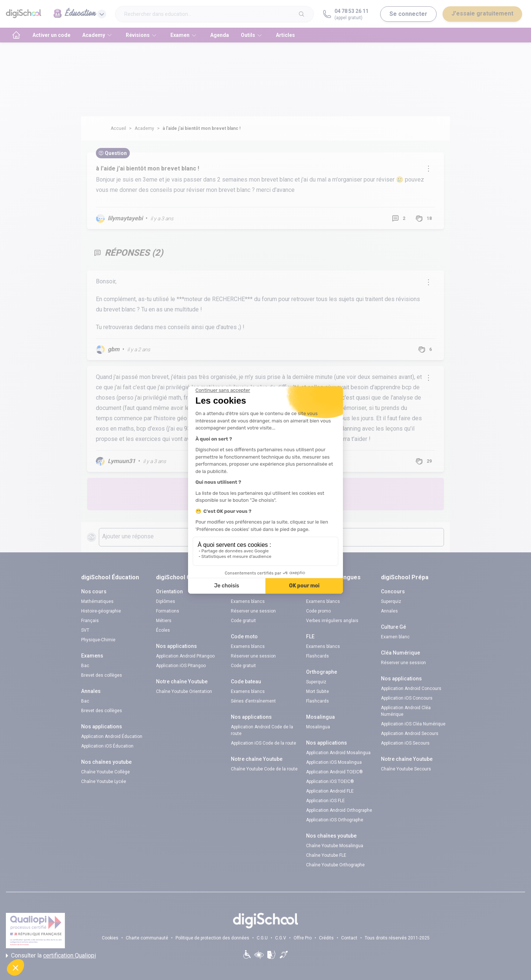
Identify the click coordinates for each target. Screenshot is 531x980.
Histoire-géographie (101, 611)
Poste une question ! (313, 494)
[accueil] (16, 35)
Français (90, 621)
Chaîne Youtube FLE (326, 855)
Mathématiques (97, 601)
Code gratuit (243, 621)
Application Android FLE (330, 791)
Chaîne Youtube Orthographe (335, 865)
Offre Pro (303, 938)
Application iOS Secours (405, 743)
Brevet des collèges (102, 675)
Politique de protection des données (212, 938)
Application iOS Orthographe (335, 820)
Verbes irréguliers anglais (332, 621)
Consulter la (51, 956)
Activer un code (51, 35)
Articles (285, 35)
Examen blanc (395, 637)
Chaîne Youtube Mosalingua (335, 846)
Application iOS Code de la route (263, 743)
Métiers (164, 621)
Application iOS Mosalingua (334, 762)
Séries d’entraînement (253, 701)
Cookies (110, 938)
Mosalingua (318, 727)
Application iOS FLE (325, 801)
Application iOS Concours (407, 698)
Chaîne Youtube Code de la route (264, 769)
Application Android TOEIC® (334, 772)
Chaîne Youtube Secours (406, 769)
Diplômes (166, 601)
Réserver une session (253, 611)
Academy (144, 128)
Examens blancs (248, 601)
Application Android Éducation (112, 736)
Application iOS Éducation (107, 746)
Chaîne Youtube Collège (105, 772)
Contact (349, 938)
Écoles (163, 630)
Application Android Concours (411, 689)
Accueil (118, 128)
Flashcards (317, 656)
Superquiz (316, 682)
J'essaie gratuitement (482, 13)
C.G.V (281, 938)
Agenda (220, 35)
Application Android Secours (410, 734)
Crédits (326, 938)
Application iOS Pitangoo (181, 666)
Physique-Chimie (98, 640)
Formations (168, 611)
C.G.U (262, 938)
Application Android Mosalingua (338, 753)
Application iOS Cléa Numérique (413, 724)
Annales (389, 611)
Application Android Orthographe (339, 810)
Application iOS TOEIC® (330, 781)
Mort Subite (317, 691)
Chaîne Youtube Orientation (184, 691)
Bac (85, 666)
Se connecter (408, 14)
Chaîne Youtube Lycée (104, 781)
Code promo (318, 611)
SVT (85, 630)
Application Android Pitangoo (185, 656)
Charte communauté (147, 938)
